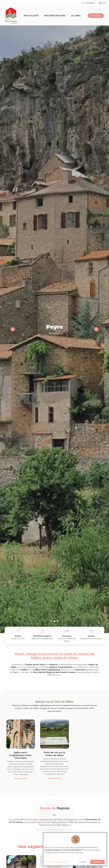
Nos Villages (31, 16)
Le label (76, 16)
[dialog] (75, 849)
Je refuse (82, 862)
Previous (13, 329)
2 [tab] (54, 621)
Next (96, 329)
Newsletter (88, 3)
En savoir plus (21, 779)
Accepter (97, 862)
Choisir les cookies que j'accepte (57, 862)
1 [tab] (51, 621)
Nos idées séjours (55, 16)
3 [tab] (58, 621)
